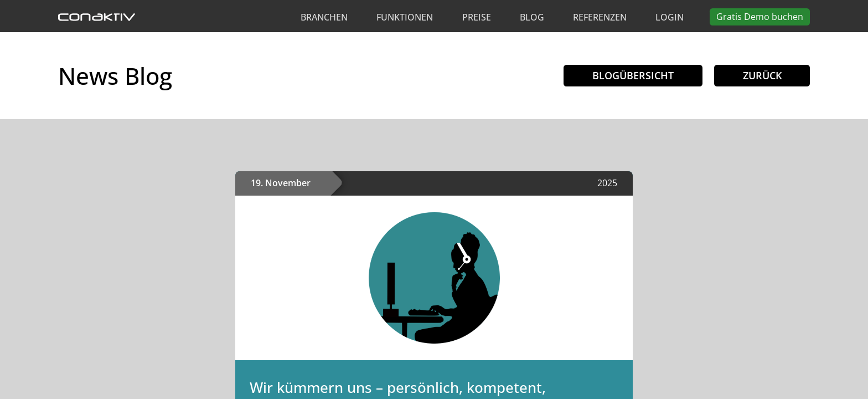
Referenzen (600, 17)
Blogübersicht (632, 76)
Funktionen (405, 17)
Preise (477, 17)
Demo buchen (760, 17)
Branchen (324, 17)
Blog (532, 17)
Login (670, 17)
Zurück (762, 76)
